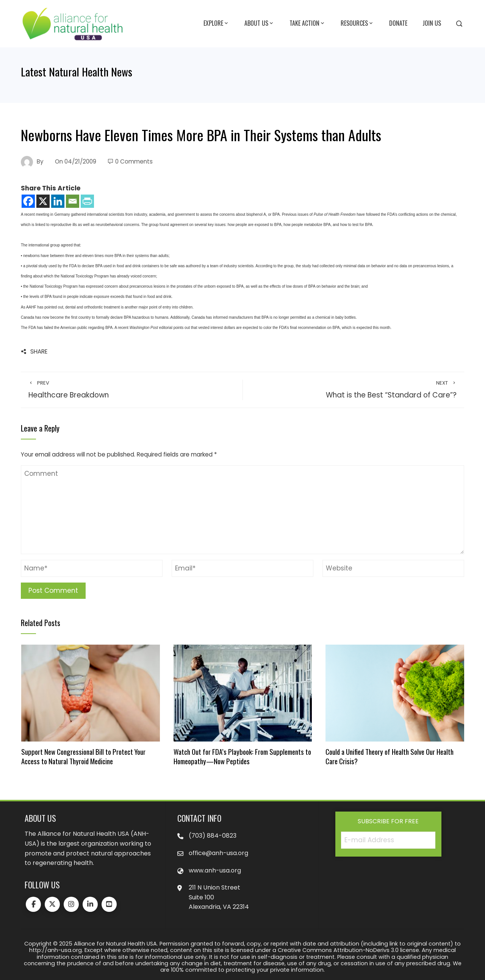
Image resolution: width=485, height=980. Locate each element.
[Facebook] (28, 201)
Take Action (307, 23)
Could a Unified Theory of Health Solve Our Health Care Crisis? (390, 756)
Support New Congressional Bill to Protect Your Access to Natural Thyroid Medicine (83, 756)
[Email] (73, 201)
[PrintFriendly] (87, 201)
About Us (259, 23)
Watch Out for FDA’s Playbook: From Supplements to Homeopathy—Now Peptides (242, 756)
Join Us (432, 23)
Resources (357, 23)
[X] (43, 201)
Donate (398, 23)
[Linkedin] (58, 201)
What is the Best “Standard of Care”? (354, 390)
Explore (216, 23)
